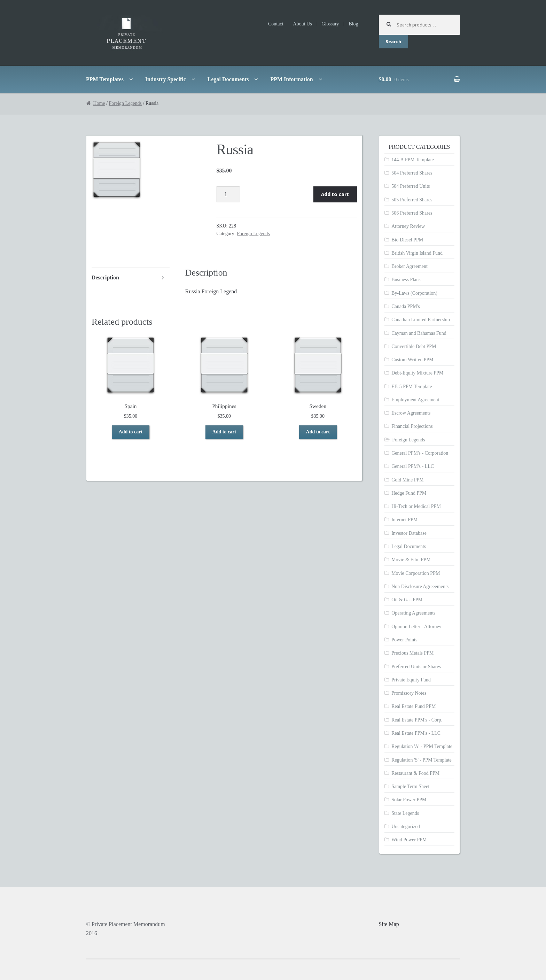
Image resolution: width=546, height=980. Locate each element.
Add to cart (335, 194)
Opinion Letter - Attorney (416, 627)
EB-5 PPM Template (412, 387)
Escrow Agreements (411, 413)
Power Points (404, 640)
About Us (303, 24)
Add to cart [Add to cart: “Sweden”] (318, 432)
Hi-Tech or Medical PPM (416, 506)
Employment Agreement (415, 400)
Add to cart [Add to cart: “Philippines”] (224, 432)
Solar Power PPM (409, 800)
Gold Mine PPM (408, 480)
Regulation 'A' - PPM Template (422, 746)
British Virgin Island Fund (417, 253)
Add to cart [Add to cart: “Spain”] (131, 432)
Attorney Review (408, 226)
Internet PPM (404, 520)
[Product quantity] (228, 194)
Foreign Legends (125, 103)
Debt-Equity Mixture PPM (417, 373)
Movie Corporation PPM (416, 573)
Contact (276, 24)
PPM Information (291, 79)
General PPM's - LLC (413, 466)
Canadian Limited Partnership (421, 320)
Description (105, 277)
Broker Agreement (409, 266)
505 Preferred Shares (412, 200)
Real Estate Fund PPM (414, 706)
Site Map (389, 924)
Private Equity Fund (411, 680)
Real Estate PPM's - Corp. (417, 720)
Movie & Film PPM (411, 560)
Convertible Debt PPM (414, 346)
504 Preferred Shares (412, 173)
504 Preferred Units (411, 186)
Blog (353, 24)
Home (99, 103)
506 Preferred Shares (412, 213)
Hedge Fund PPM (409, 493)
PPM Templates (105, 79)
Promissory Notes (409, 693)
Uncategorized (406, 827)
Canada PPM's (405, 306)
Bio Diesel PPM (407, 240)
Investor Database (409, 533)
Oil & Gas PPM (407, 600)
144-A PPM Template (413, 160)
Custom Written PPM (412, 360)
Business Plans (406, 280)
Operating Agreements (413, 613)
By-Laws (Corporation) (414, 293)
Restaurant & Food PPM (415, 773)
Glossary (330, 24)
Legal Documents (228, 79)
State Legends (405, 813)
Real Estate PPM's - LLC (416, 733)
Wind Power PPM (409, 840)
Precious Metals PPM (412, 653)
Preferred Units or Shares (416, 667)
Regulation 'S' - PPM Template (422, 760)
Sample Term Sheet (410, 786)
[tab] (131, 278)
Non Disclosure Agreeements (420, 587)
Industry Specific (166, 79)
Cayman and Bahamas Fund (419, 333)
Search (393, 41)
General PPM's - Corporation (420, 453)
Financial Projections (412, 426)
